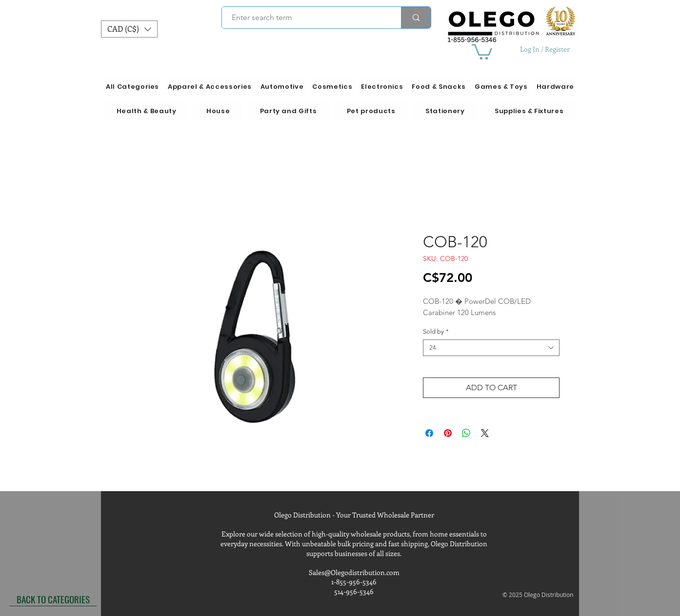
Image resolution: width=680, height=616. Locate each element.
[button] (129, 29)
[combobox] (491, 348)
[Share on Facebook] (429, 433)
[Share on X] (485, 433)
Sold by (436, 331)
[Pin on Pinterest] (448, 433)
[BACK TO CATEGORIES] (53, 599)
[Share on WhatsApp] (466, 433)
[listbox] (129, 29)
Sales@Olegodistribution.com (354, 572)
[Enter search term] (306, 18)
